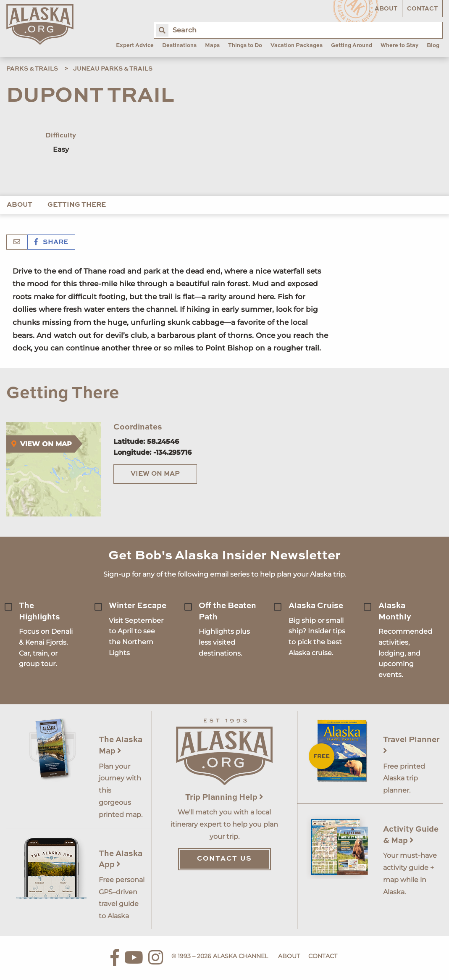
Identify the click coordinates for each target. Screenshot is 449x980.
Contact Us (224, 859)
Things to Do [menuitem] (245, 46)
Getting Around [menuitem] (352, 46)
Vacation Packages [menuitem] (297, 46)
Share (51, 242)
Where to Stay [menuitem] (399, 46)
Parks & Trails (32, 69)
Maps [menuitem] (212, 46)
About (386, 9)
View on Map (155, 474)
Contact (422, 9)
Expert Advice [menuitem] (135, 46)
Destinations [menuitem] (179, 46)
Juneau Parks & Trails (113, 69)
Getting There (77, 205)
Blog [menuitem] (433, 46)
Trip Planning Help (224, 797)
